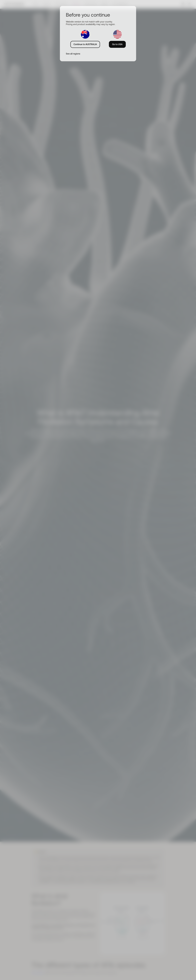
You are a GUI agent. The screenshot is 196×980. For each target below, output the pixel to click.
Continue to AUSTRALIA (85, 44)
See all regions (73, 54)
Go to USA (117, 44)
